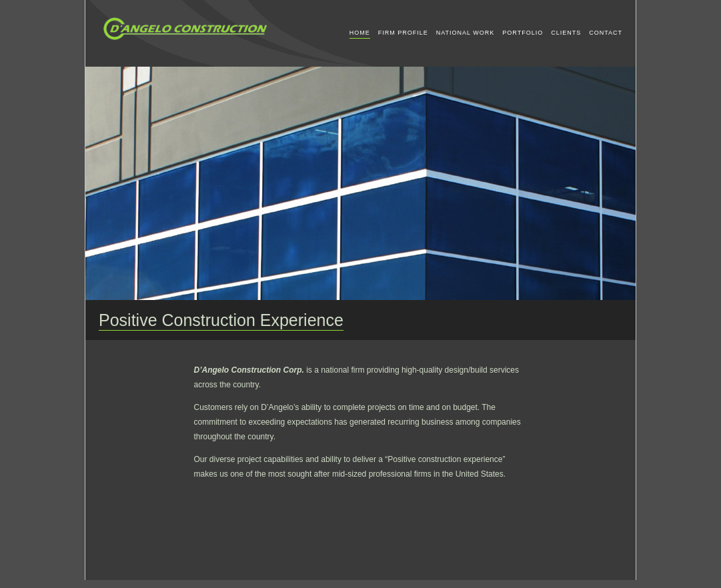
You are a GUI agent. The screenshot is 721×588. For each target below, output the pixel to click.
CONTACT (606, 33)
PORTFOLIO (523, 33)
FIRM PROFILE (403, 33)
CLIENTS (566, 33)
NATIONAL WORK (466, 33)
